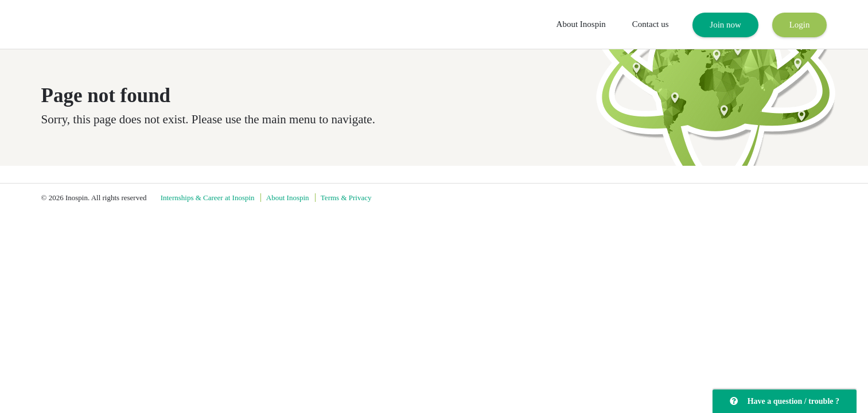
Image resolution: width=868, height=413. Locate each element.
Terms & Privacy (346, 198)
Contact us (651, 24)
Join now (725, 25)
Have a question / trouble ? (785, 401)
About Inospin (581, 24)
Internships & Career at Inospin (208, 198)
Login (800, 25)
